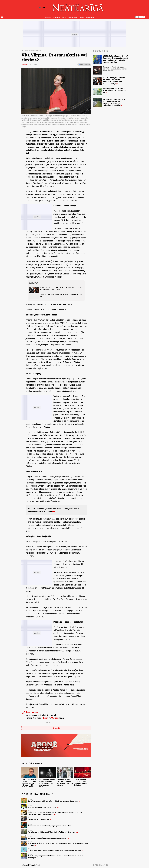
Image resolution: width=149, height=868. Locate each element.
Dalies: (49, 723)
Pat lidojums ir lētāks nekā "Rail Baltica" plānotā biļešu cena (51, 832)
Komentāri (57, 17)
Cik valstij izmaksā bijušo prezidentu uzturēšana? (47, 838)
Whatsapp (55, 718)
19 (77, 832)
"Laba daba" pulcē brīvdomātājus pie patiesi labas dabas (49, 826)
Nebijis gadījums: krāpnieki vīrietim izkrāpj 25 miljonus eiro (115, 90)
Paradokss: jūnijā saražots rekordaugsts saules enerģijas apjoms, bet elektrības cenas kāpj (114, 102)
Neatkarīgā (28, 50)
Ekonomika (90, 17)
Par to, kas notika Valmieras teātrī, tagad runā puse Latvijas (81, 782)
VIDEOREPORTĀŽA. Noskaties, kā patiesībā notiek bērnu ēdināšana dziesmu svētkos (58, 844)
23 (58, 807)
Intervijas (48, 17)
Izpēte (64, 17)
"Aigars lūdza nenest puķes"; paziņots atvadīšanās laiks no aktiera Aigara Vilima (47, 783)
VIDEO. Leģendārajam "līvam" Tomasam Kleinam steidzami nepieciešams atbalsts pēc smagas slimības (115, 59)
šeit (54, 512)
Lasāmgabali (73, 17)
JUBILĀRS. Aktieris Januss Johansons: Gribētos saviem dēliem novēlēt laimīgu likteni (29, 783)
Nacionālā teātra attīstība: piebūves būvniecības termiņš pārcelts (65, 782)
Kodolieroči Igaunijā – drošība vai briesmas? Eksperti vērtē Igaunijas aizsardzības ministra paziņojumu (55, 813)
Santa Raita (25, 65)
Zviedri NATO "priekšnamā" (38, 820)
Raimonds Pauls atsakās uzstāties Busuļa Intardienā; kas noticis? (115, 69)
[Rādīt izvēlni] (2, 17)
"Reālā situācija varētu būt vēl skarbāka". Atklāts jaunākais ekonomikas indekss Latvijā (61, 289)
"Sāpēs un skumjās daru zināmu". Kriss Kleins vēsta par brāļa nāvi (61, 295)
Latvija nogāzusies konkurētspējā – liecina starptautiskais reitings (54, 851)
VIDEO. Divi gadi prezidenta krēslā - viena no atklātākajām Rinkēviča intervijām (55, 857)
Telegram (45, 718)
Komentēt (56, 728)
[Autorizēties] (147, 17)
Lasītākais (100, 51)
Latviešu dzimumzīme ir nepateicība (42, 807)
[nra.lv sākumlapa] (42, 8)
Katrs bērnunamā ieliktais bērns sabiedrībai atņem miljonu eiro (53, 801)
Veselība (81, 17)
